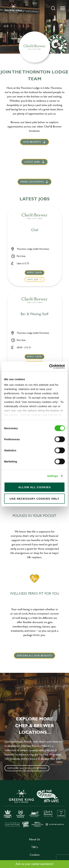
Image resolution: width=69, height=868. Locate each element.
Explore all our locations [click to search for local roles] (27, 768)
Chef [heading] (35, 230)
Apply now (35, 272)
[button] (53, 8)
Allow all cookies (34, 487)
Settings (53, 476)
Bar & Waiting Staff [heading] (34, 314)
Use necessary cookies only (35, 498)
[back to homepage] (13, 8)
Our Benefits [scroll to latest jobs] (32, 142)
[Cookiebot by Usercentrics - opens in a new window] (49, 367)
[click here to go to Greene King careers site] (34, 808)
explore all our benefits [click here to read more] (35, 655)
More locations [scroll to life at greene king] (32, 182)
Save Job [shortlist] (33, 279)
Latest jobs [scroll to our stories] (32, 162)
